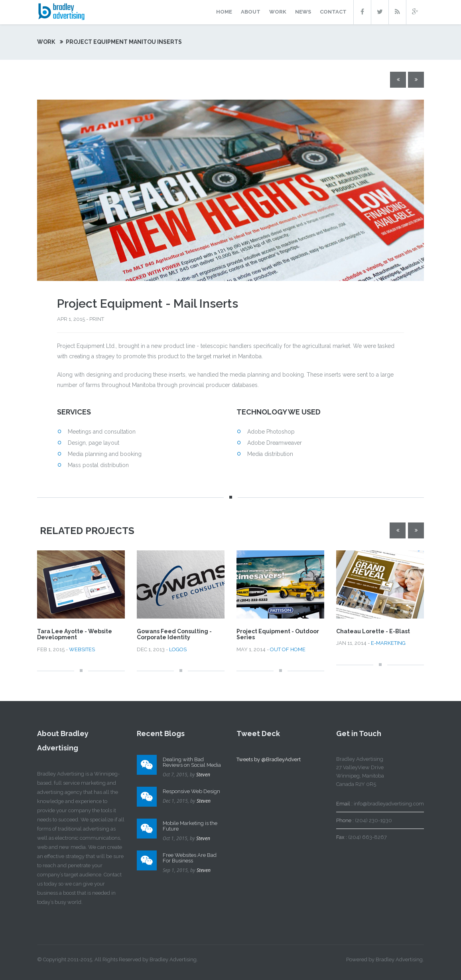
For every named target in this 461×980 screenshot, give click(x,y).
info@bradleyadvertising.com (389, 804)
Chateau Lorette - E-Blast (373, 631)
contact (333, 12)
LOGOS (178, 649)
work (278, 12)
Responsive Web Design (191, 791)
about (251, 12)
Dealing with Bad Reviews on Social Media (192, 762)
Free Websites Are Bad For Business (190, 858)
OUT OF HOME (288, 649)
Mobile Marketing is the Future (190, 826)
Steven (203, 775)
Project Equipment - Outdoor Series (278, 634)
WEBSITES (82, 649)
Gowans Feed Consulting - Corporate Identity (174, 634)
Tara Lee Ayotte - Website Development (75, 634)
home (224, 12)
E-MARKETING (388, 643)
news (303, 12)
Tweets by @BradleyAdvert (269, 759)
